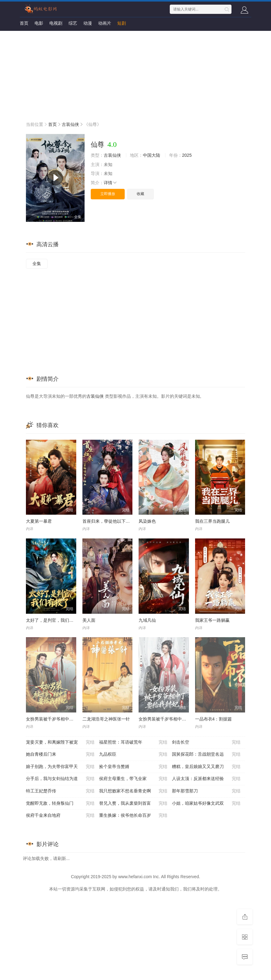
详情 (110, 183)
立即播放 (108, 194)
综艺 (73, 23)
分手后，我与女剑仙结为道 (60, 779)
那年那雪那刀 (206, 791)
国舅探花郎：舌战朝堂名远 (206, 754)
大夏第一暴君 (39, 521)
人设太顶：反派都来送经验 (206, 779)
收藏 (140, 194)
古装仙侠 (70, 124)
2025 (187, 155)
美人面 (89, 620)
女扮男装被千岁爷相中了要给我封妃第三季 (180, 719)
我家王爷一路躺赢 (212, 620)
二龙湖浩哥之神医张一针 (106, 719)
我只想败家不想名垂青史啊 (133, 791)
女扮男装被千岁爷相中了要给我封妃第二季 (67, 719)
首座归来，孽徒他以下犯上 (108, 521)
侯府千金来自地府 (60, 816)
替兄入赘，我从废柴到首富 (133, 804)
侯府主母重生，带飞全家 (133, 779)
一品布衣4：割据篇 (214, 719)
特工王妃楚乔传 (60, 791)
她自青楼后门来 (60, 754)
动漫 (88, 23)
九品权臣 (133, 754)
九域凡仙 (147, 620)
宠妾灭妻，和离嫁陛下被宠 (60, 742)
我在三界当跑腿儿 (212, 521)
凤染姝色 (147, 521)
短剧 (122, 23)
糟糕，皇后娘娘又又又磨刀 (206, 767)
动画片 (105, 23)
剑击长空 (206, 742)
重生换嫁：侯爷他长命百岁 (133, 816)
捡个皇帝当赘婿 (133, 767)
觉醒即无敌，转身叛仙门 (60, 804)
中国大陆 (152, 155)
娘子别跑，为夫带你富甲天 (60, 767)
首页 (24, 23)
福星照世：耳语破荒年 (133, 742)
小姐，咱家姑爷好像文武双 (206, 804)
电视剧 (56, 23)
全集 (37, 264)
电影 (39, 23)
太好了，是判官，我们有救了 (54, 620)
